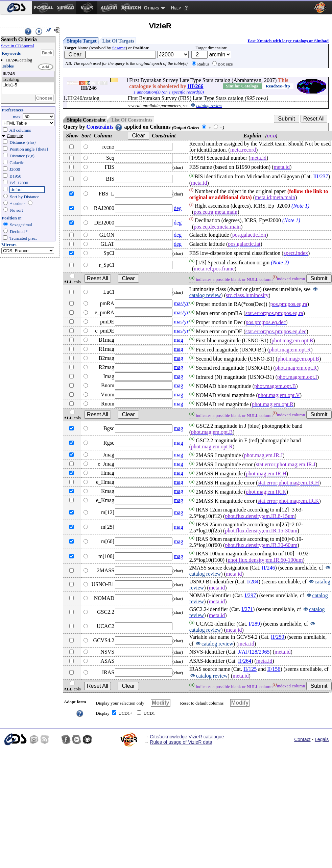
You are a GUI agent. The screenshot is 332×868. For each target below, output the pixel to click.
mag (179, 340)
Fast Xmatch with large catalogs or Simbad (288, 41)
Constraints (104, 127)
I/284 (253, 582)
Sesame (119, 48)
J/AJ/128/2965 (254, 652)
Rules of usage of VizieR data (181, 742)
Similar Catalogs (242, 86)
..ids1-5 (28, 85)
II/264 (245, 661)
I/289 (254, 624)
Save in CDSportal (18, 46)
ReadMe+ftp (278, 86)
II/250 (277, 637)
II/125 (250, 669)
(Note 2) (280, 262)
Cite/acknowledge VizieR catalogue (187, 737)
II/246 (268, 568)
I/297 (251, 595)
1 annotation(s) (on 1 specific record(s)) (169, 92)
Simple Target (82, 41)
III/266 (195, 86)
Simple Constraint (86, 120)
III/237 (321, 177)
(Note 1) (300, 206)
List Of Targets (118, 41)
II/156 (274, 669)
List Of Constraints (132, 120)
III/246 (28, 74)
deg (178, 208)
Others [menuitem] (152, 8)
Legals (322, 739)
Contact (302, 739)
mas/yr (181, 303)
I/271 (247, 609)
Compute (15, 136)
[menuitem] (16, 8)
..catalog (28, 80)
